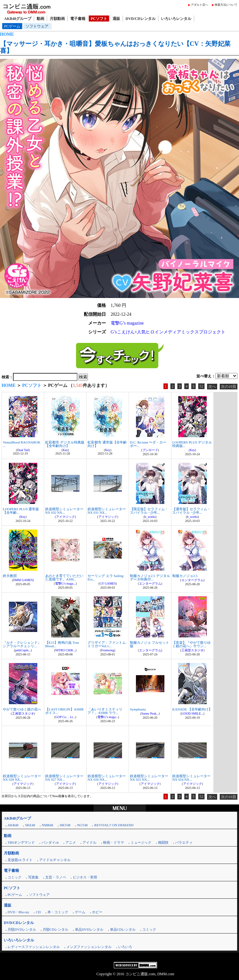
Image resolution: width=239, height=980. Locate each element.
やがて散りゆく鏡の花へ (22, 709)
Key (65, 450)
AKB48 (13, 825)
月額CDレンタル (55, 929)
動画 (40, 19)
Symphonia (138, 709)
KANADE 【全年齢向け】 (192, 709)
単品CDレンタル (123, 929)
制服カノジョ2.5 (185, 576)
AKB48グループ (18, 19)
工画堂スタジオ (193, 650)
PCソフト (99, 19)
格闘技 (163, 842)
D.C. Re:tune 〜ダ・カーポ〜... (148, 444)
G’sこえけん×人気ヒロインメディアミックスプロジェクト (168, 332)
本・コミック (58, 912)
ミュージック (141, 842)
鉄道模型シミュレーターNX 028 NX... (22, 778)
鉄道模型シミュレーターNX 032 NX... (64, 511)
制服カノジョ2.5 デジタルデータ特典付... (150, 577)
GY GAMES (108, 583)
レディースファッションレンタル (34, 947)
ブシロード (150, 450)
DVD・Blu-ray (18, 912)
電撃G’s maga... (65, 583)
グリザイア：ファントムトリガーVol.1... (107, 644)
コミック (15, 877)
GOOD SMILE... (192, 713)
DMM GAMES (23, 580)
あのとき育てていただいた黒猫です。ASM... (64, 577)
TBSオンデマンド (21, 842)
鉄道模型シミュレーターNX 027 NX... (64, 778)
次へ (212, 387)
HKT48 (65, 825)
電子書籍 (78, 19)
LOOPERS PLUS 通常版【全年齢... (21, 511)
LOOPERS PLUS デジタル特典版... (192, 444)
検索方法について (226, 5)
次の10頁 (229, 387)
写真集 (33, 877)
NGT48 (83, 825)
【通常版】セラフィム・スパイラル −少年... (191, 511)
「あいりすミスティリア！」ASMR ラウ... (105, 711)
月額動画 (57, 19)
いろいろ (125, 947)
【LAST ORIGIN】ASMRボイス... (64, 711)
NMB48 (47, 825)
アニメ (71, 842)
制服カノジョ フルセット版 (150, 644)
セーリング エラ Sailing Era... (106, 577)
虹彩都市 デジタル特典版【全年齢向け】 (65, 444)
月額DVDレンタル (22, 929)
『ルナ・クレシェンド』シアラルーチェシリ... (22, 644)
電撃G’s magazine (127, 323)
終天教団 (10, 576)
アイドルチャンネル (55, 860)
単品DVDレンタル (89, 929)
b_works (150, 517)
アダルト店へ (199, 5)
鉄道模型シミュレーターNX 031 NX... (107, 511)
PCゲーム (12, 26)
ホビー (97, 912)
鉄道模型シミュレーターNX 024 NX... (191, 778)
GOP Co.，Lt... (65, 717)
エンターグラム (150, 583)
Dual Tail (23, 450)
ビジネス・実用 (85, 877)
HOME (7, 34)
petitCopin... (23, 650)
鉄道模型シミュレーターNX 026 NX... (107, 778)
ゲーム (80, 912)
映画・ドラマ (113, 842)
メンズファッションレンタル (89, 947)
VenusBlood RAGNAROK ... (22, 444)
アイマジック (65, 517)
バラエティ (184, 842)
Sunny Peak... (150, 713)
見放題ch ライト (20, 860)
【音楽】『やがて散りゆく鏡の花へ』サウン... (191, 644)
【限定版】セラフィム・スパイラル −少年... (149, 511)
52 (201, 386)
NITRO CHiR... (65, 650)
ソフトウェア (37, 26)
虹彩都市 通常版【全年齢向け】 (107, 444)
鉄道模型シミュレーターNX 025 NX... (149, 778)
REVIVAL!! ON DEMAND (114, 825)
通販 (116, 19)
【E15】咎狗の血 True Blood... (62, 644)
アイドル (89, 842)
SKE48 (30, 825)
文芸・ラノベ (56, 877)
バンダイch (50, 842)
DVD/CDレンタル (141, 19)
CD (38, 912)
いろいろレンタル (176, 19)
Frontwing (108, 650)
